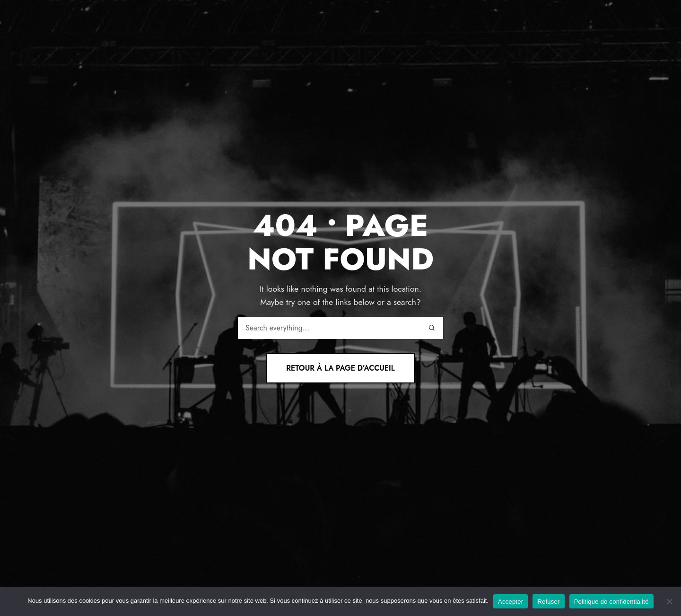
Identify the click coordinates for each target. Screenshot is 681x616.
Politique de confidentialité (611, 602)
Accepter (511, 602)
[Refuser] (669, 601)
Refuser (548, 602)
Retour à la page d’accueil (340, 368)
